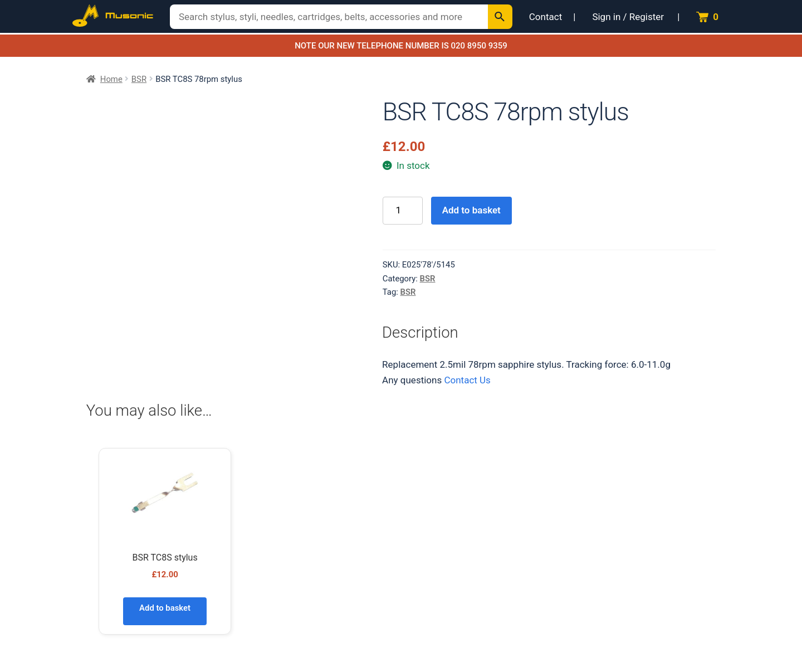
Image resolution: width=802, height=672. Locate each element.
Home (111, 79)
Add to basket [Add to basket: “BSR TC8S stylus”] (165, 608)
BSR (139, 79)
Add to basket (471, 210)
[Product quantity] (403, 211)
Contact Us (467, 380)
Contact (546, 17)
